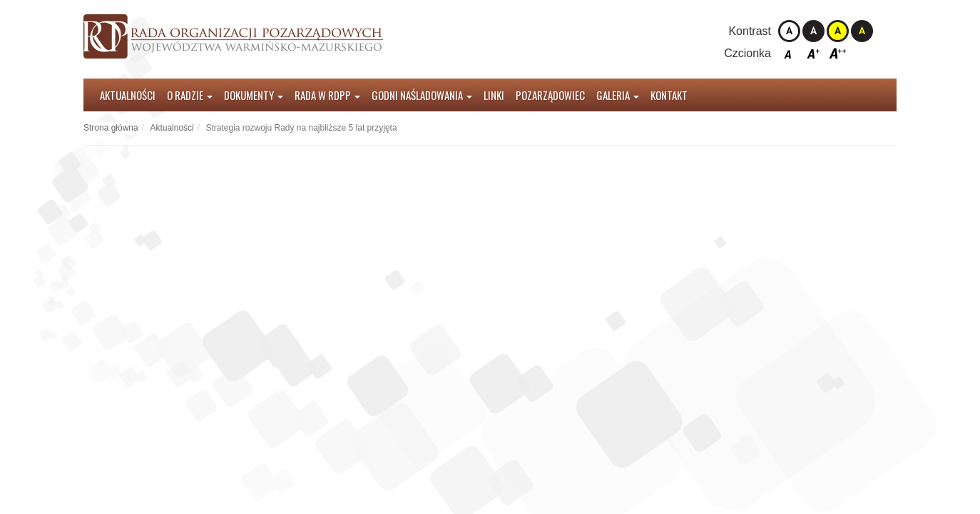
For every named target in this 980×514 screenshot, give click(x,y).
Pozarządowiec (550, 95)
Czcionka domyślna (789, 53)
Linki (494, 95)
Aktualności (128, 95)
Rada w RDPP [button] (327, 95)
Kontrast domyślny (789, 31)
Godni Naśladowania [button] (422, 95)
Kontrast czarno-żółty (862, 31)
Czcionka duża (838, 53)
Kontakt (669, 95)
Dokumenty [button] (254, 95)
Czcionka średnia (813, 53)
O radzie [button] (190, 95)
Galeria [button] (618, 95)
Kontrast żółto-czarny (838, 31)
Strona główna (111, 128)
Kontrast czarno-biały (813, 31)
